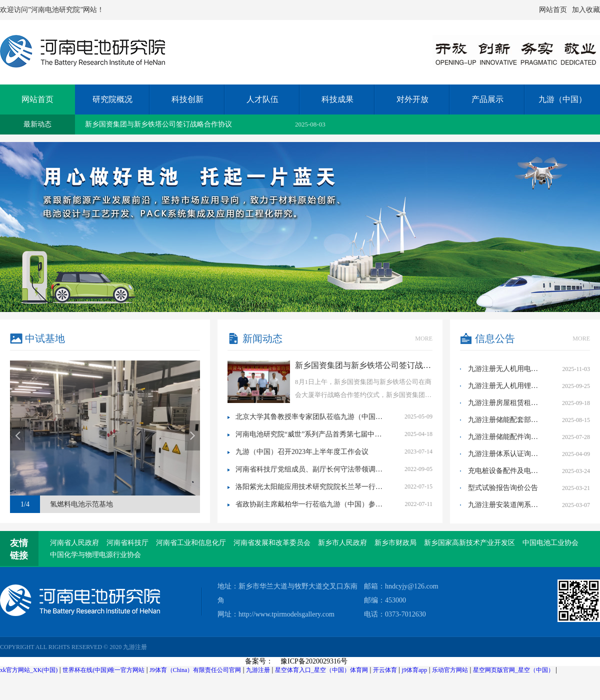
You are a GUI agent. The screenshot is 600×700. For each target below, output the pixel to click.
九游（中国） (562, 99)
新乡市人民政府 (342, 543)
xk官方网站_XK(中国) (29, 670)
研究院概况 (112, 99)
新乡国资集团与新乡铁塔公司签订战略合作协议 (158, 124)
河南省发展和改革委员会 (272, 543)
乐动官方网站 (450, 670)
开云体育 (385, 670)
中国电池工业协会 (550, 543)
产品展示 (487, 99)
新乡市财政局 (395, 543)
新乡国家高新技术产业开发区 (469, 543)
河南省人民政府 (74, 543)
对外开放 (412, 99)
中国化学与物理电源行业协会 (95, 555)
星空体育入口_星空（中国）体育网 (321, 670)
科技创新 (187, 99)
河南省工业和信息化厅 (191, 543)
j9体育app (415, 670)
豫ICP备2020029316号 (314, 661)
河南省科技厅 (127, 543)
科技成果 (337, 99)
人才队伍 (262, 99)
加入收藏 (586, 10)
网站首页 (553, 10)
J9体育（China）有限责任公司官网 (195, 670)
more (424, 338)
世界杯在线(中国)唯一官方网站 (103, 670)
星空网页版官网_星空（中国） (513, 670)
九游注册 (258, 670)
